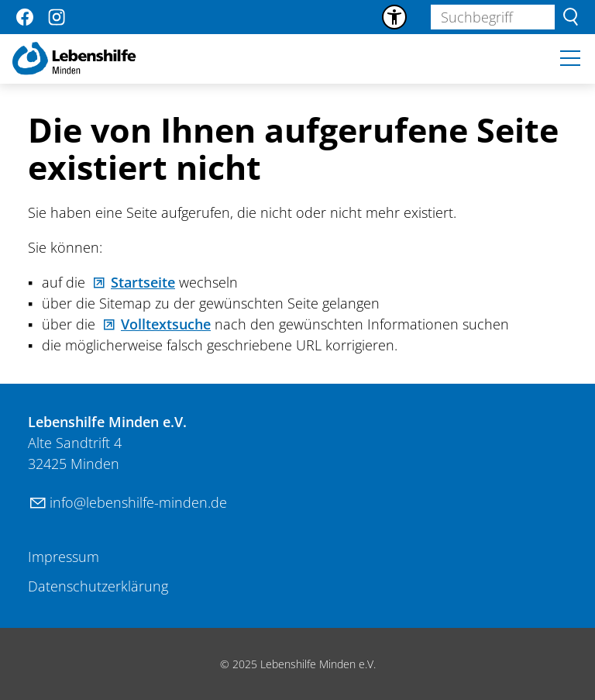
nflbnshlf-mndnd (138, 502)
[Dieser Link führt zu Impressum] (64, 557)
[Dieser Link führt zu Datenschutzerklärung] (98, 587)
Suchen (570, 17)
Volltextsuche (166, 324)
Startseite (143, 282)
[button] (25, 17)
